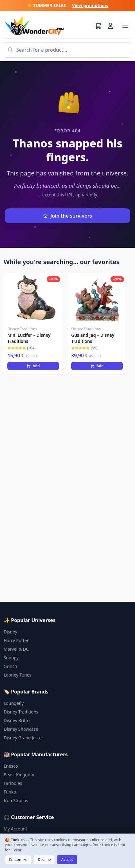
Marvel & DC (16, 649)
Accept (67, 860)
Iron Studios (16, 800)
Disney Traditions (21, 712)
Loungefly (14, 703)
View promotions (90, 5)
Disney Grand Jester (23, 738)
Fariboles (13, 783)
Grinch (10, 666)
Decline (44, 860)
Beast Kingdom (19, 775)
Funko (10, 792)
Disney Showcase (21, 729)
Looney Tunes (17, 675)
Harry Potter (16, 640)
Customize (18, 860)
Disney (10, 632)
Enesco (11, 766)
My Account (15, 829)
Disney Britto (17, 720)
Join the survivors (67, 216)
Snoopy (11, 658)
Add (33, 366)
